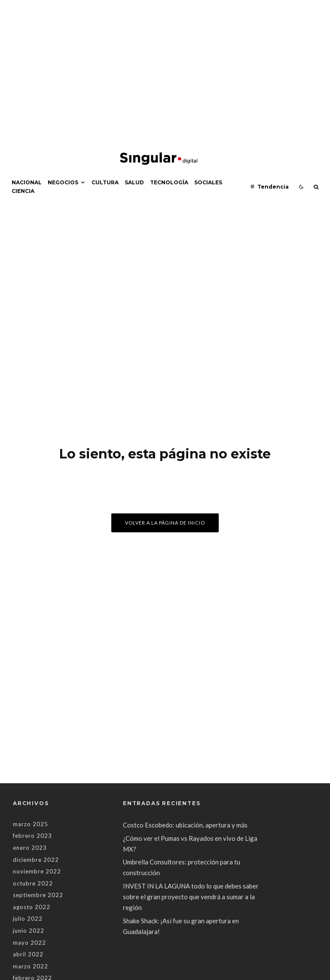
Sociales (208, 182)
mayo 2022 (29, 943)
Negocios (63, 182)
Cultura (105, 182)
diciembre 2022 (36, 860)
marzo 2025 (31, 824)
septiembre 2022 (38, 895)
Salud (134, 182)
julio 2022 (28, 919)
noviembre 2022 (37, 871)
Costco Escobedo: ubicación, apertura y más (185, 825)
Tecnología (169, 182)
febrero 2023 (32, 836)
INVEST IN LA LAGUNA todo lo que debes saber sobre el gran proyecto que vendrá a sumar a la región (191, 897)
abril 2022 (28, 954)
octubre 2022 (33, 883)
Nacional (27, 182)
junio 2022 (29, 931)
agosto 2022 (32, 907)
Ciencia (23, 191)
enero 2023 (30, 848)
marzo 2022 (31, 966)
